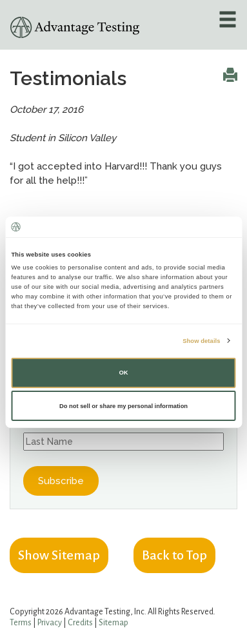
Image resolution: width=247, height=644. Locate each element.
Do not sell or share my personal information (123, 406)
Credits (80, 623)
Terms (21, 623)
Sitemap (114, 623)
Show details (201, 340)
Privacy (50, 623)
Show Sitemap (59, 555)
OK (123, 373)
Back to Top (174, 555)
